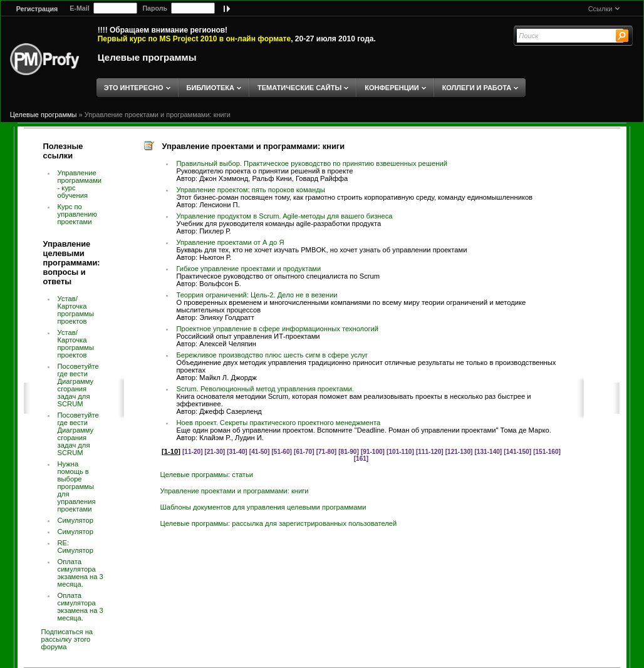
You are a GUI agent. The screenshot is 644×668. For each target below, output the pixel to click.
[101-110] (400, 452)
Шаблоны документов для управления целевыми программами (263, 507)
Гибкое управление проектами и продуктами (248, 269)
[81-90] (349, 452)
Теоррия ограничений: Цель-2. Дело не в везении (257, 295)
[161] (361, 459)
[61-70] (304, 452)
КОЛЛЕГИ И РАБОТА (477, 88)
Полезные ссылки (63, 151)
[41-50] (260, 452)
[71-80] (327, 452)
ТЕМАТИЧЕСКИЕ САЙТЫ (299, 88)
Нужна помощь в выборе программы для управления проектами (77, 486)
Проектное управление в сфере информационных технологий (277, 329)
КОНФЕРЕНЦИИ (392, 88)
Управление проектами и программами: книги (158, 115)
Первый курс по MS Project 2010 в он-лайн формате (194, 39)
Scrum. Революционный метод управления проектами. (265, 389)
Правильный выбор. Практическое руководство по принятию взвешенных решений (312, 163)
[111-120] (430, 452)
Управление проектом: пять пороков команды (250, 190)
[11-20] (193, 452)
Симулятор (76, 520)
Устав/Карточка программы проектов (76, 310)
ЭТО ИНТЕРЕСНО (134, 88)
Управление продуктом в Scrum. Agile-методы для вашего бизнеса (284, 216)
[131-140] (489, 452)
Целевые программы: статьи (206, 475)
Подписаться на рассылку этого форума (67, 639)
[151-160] (547, 452)
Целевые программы (147, 57)
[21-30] (215, 452)
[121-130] (459, 452)
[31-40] (237, 452)
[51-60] (282, 452)
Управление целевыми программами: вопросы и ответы (72, 263)
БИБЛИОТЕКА (210, 88)
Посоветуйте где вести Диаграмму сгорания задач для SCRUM (78, 385)
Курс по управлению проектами (77, 214)
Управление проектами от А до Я (230, 242)
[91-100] (373, 452)
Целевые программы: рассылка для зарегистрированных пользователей (278, 523)
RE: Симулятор (76, 547)
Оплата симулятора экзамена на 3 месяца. (80, 573)
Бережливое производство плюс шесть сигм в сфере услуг (272, 355)
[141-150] (517, 452)
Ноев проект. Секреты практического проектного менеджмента (278, 423)
